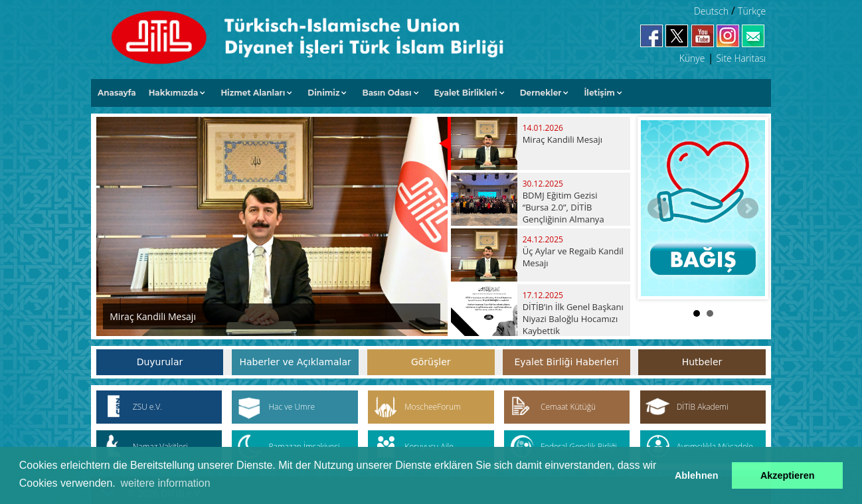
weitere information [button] (165, 483)
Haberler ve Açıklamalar (295, 362)
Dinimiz (323, 93)
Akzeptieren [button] (788, 475)
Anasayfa (117, 93)
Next (748, 209)
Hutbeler (702, 362)
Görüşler (431, 362)
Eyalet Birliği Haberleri (566, 362)
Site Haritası (741, 58)
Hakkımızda (174, 93)
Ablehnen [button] (697, 475)
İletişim (599, 93)
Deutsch (711, 11)
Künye (692, 58)
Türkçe (752, 11)
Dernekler (541, 93)
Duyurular (160, 362)
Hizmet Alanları (253, 93)
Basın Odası (387, 93)
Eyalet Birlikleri (466, 93)
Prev (658, 209)
